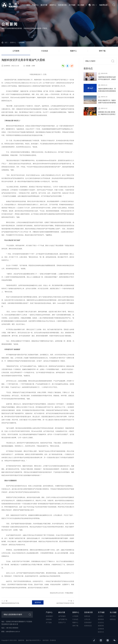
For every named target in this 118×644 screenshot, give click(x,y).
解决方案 (44, 5)
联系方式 (101, 632)
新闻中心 (53, 5)
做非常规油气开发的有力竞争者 (65, 603)
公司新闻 (22, 43)
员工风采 (113, 616)
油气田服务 (62, 616)
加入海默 (81, 5)
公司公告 (87, 619)
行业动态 (45, 51)
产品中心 (35, 5)
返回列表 (38, 602)
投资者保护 (88, 622)
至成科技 (53, 640)
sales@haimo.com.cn (13, 632)
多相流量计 (49, 616)
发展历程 (101, 626)
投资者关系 (62, 5)
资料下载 (102, 51)
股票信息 (87, 616)
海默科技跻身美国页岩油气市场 (10, 603)
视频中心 (73, 51)
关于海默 (72, 5)
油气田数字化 (63, 619)
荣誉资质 (101, 619)
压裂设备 (49, 619)
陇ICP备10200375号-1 (33, 640)
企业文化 (101, 622)
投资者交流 (88, 626)
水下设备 (49, 622)
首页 (28, 5)
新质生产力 (62, 622)
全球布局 (101, 629)
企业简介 (101, 616)
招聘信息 (113, 619)
